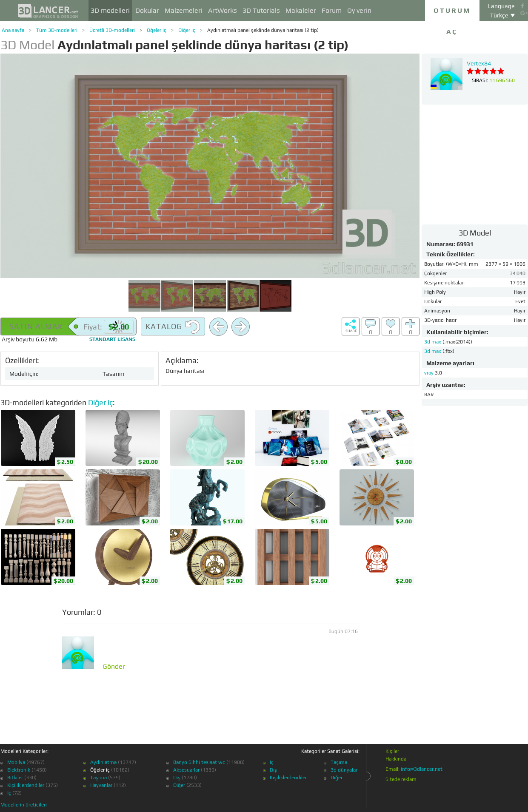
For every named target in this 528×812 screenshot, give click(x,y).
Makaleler (301, 10)
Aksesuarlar (186, 770)
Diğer (179, 785)
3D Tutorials (261, 10)
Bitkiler (15, 778)
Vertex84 (479, 63)
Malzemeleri (184, 10)
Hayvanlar (101, 785)
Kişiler (392, 751)
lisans (112, 339)
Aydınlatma (103, 762)
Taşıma (98, 778)
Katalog (173, 327)
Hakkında (396, 759)
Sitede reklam (401, 779)
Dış (177, 778)
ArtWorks (223, 10)
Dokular (147, 10)
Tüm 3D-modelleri (57, 30)
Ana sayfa (13, 30)
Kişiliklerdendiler (26, 785)
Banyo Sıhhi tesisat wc (199, 762)
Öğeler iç (157, 30)
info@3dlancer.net (422, 769)
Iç (9, 793)
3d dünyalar (344, 770)
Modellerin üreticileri (24, 805)
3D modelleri (110, 10)
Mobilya (16, 762)
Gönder (114, 667)
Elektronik (19, 770)
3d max (433, 342)
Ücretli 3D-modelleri (112, 30)
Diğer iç (187, 30)
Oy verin (359, 10)
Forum (332, 10)
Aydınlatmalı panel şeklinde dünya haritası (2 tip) (263, 30)
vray (429, 373)
